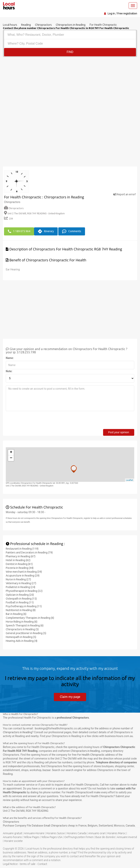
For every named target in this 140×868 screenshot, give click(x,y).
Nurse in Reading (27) (18, 579)
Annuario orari (97, 833)
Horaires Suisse (56, 833)
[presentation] (35, 421)
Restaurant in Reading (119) (22, 548)
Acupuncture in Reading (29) (23, 575)
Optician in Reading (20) (20, 595)
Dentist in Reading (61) (19, 564)
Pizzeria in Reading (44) (20, 568)
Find (70, 52)
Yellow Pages (32, 837)
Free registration (127, 13)
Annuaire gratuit (12, 833)
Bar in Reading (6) (16, 614)
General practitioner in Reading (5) (26, 633)
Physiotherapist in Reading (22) (24, 591)
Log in (111, 13)
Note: (9, 371)
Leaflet (130, 480)
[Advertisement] (70, 86)
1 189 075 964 (19, 231)
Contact (42, 864)
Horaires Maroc (117, 833)
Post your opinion (119, 432)
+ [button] (11, 452)
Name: (10, 358)
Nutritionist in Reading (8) (21, 610)
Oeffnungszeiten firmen (79, 837)
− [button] (11, 458)
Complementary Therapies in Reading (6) (30, 618)
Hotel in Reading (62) (18, 560)
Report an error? (125, 194)
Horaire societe (13, 841)
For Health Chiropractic (91, 755)
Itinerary (46, 231)
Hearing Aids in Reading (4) (22, 641)
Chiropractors (14, 208)
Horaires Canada (77, 833)
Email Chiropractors (56, 825)
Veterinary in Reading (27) (21, 583)
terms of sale (28, 864)
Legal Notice (10, 864)
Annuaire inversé (127, 837)
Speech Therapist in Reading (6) (25, 625)
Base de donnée (105, 837)
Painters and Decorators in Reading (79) (29, 552)
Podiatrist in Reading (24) (20, 587)
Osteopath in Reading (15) (21, 598)
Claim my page (70, 697)
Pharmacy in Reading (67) (21, 556)
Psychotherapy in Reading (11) (24, 606)
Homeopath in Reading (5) (21, 637)
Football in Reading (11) (20, 602)
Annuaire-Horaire (34, 833)
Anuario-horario (12, 837)
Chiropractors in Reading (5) (22, 629)
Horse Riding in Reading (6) (22, 621)
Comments (72, 231)
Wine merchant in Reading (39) (24, 571)
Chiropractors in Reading (17, 732)
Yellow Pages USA (52, 837)
